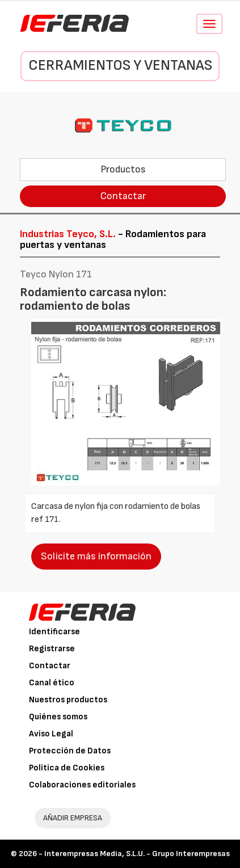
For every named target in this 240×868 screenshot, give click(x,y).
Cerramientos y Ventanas (120, 66)
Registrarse (52, 649)
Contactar (123, 196)
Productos (123, 169)
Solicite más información (96, 556)
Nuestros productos (68, 700)
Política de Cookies (67, 768)
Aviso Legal (51, 734)
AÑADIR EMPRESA (73, 818)
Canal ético (52, 683)
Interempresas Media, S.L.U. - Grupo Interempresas (137, 854)
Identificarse (54, 632)
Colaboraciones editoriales (82, 785)
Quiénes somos (58, 717)
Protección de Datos (70, 751)
